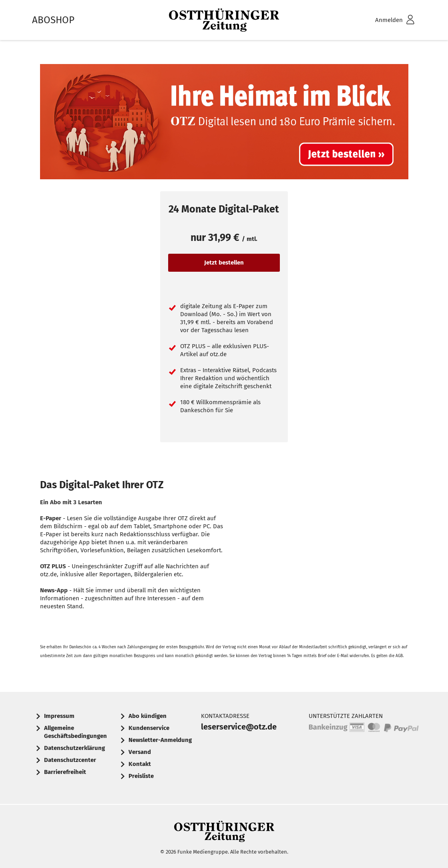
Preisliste (141, 776)
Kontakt (140, 764)
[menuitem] (384, 20)
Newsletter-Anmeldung (160, 740)
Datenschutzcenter (70, 760)
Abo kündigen (148, 716)
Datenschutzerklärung (74, 748)
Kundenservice (149, 728)
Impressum (59, 716)
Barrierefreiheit (65, 772)
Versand (140, 752)
